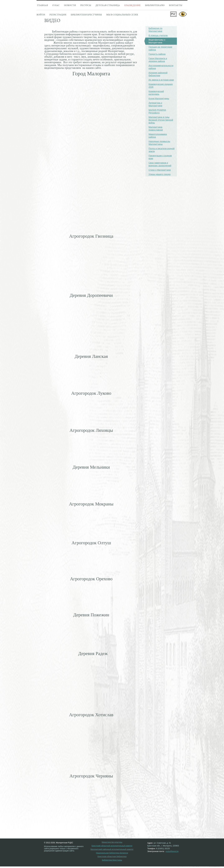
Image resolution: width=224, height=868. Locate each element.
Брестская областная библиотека (112, 857)
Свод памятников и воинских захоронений (160, 164)
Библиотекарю (155, 5)
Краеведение (132, 5)
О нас (56, 5)
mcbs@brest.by (172, 851)
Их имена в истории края (161, 80)
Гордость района (157, 54)
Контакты (176, 5)
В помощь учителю (158, 35)
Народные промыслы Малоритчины (159, 143)
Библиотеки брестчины (86, 15)
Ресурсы (86, 5)
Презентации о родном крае (160, 157)
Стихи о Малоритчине (160, 170)
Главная (42, 5)
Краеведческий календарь (156, 93)
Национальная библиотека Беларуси (112, 853)
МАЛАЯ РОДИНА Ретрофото (157, 111)
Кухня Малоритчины (159, 98)
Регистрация (58, 15)
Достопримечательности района (161, 67)
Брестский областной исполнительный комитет (112, 846)
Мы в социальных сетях (122, 15)
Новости (70, 5)
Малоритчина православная (156, 128)
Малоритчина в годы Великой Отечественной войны (161, 120)
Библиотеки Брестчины (112, 860)
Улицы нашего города (160, 174)
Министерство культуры (112, 842)
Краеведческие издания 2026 (161, 86)
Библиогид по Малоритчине (155, 30)
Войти (41, 15)
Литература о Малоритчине (155, 104)
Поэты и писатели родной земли (162, 150)
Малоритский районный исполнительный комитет (112, 849)
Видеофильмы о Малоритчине (155, 41)
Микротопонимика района (158, 136)
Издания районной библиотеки (158, 74)
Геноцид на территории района (160, 48)
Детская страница (108, 5)
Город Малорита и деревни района (158, 60)
